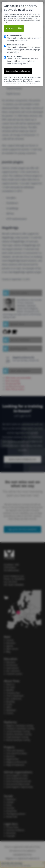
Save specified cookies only (18, 71)
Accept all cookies (14, 28)
